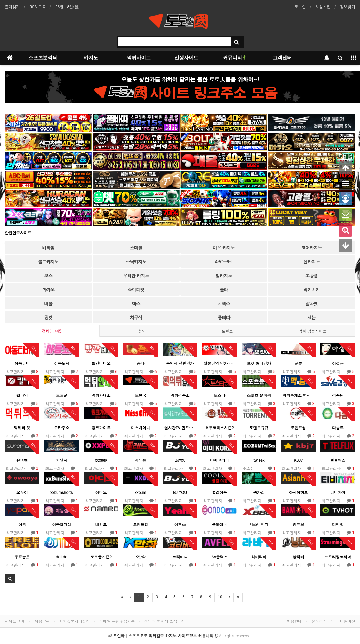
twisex (259, 460)
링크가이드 (101, 428)
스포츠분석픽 (43, 58)
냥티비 (298, 557)
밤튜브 (298, 524)
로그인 (300, 7)
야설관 (338, 363)
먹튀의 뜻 (22, 428)
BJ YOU (180, 492)
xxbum (141, 492)
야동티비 (22, 363)
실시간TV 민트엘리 (180, 428)
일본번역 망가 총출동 (219, 363)
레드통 (141, 460)
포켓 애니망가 (259, 363)
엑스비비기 (259, 524)
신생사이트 (186, 58)
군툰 (298, 363)
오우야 (22, 492)
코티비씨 (180, 557)
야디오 (101, 492)
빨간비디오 (101, 363)
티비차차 (338, 492)
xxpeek (101, 460)
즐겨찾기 (12, 7)
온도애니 (219, 524)
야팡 (22, 524)
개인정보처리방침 (75, 621)
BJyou (180, 460)
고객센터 (282, 58)
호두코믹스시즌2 (219, 428)
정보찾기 (348, 7)
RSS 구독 (38, 7)
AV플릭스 (219, 557)
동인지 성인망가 (180, 363)
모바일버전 (346, 621)
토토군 (62, 395)
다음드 (338, 428)
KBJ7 (298, 460)
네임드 (101, 524)
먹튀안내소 (101, 395)
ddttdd (62, 557)
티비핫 (338, 524)
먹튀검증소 (180, 395)
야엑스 (180, 524)
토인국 (141, 395)
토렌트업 (141, 524)
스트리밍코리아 (338, 557)
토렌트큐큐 (259, 428)
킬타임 (22, 395)
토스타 (219, 395)
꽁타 (141, 363)
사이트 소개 (15, 621)
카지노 (91, 58)
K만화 (141, 557)
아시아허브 (298, 492)
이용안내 (294, 621)
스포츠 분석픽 (259, 395)
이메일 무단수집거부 (117, 621)
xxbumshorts (62, 492)
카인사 (62, 460)
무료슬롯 (22, 557)
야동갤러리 (62, 524)
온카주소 (62, 428)
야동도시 (62, 363)
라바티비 (259, 557)
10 (220, 597)
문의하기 (319, 621)
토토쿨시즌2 (101, 557)
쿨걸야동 (219, 492)
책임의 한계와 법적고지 (165, 621)
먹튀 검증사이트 (312, 331)
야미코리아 (219, 460)
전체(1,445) (52, 331)
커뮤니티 (234, 58)
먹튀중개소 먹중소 (298, 395)
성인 (142, 331)
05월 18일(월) (67, 7)
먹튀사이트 (139, 58)
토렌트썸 (298, 428)
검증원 (338, 395)
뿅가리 (259, 492)
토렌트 (227, 331)
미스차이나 (141, 428)
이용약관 (42, 621)
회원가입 (323, 7)
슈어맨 (22, 460)
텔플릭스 (338, 460)
